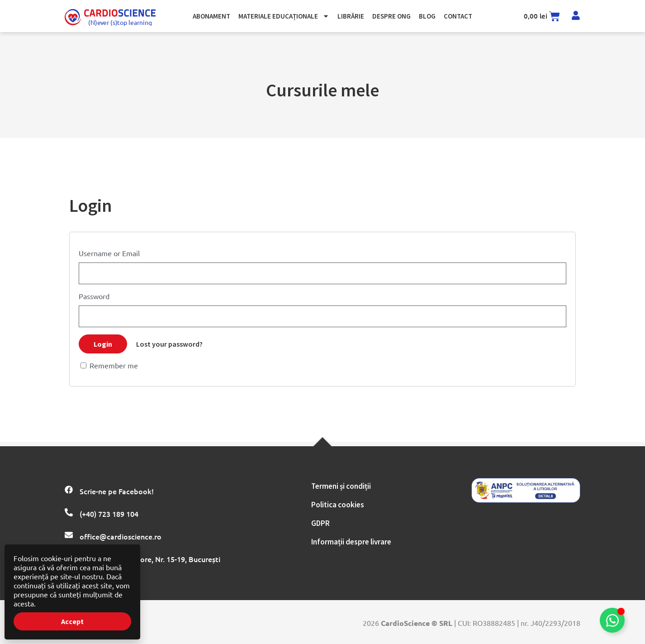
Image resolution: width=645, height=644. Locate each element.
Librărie (351, 16)
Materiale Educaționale (284, 16)
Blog (427, 16)
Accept (72, 621)
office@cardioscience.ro (121, 536)
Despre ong (391, 16)
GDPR (320, 523)
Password (94, 296)
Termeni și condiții (341, 486)
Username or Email (109, 253)
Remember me (109, 365)
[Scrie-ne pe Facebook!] (69, 490)
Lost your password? (169, 344)
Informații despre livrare (351, 542)
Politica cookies (338, 505)
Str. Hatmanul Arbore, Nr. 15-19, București (150, 559)
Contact (458, 16)
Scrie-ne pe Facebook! (117, 491)
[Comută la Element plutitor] (612, 620)
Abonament (211, 16)
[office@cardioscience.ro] (69, 535)
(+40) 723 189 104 (109, 514)
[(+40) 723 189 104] (69, 512)
